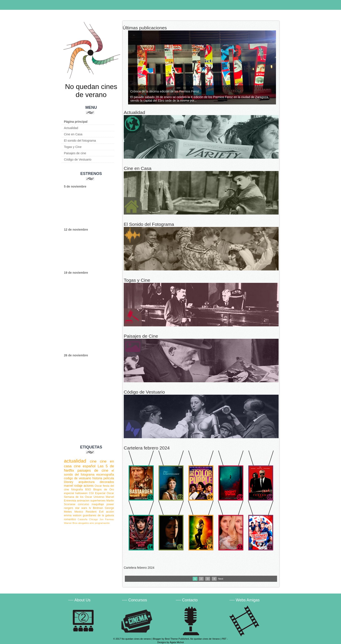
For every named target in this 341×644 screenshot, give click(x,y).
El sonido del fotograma (80, 141)
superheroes (98, 501)
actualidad (75, 461)
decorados (107, 482)
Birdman (98, 508)
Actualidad (71, 128)
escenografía (105, 475)
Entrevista (70, 501)
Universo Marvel (104, 497)
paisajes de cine (93, 470)
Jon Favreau (107, 519)
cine (93, 461)
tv (90, 508)
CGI (91, 493)
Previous (3, 37)
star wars (81, 508)
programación (102, 523)
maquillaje (98, 504)
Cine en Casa (73, 134)
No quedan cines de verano (91, 91)
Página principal (76, 122)
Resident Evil (95, 512)
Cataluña (83, 519)
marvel (69, 486)
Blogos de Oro (104, 490)
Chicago (93, 519)
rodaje (78, 486)
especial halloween (76, 493)
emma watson (73, 515)
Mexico (79, 512)
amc (92, 523)
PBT (224, 639)
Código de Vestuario (78, 159)
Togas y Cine (73, 147)
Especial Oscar (104, 493)
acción (110, 512)
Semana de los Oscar (78, 497)
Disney (69, 482)
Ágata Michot (177, 642)
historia (97, 478)
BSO (88, 490)
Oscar (98, 486)
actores (89, 486)
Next (112, 37)
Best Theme (171, 639)
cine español (85, 466)
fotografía (77, 490)
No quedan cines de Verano (205, 639)
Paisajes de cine (75, 153)
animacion (83, 501)
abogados (83, 523)
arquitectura (87, 482)
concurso (83, 504)
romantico (70, 519)
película (109, 478)
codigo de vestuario (78, 478)
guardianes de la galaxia (98, 515)
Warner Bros (71, 523)
